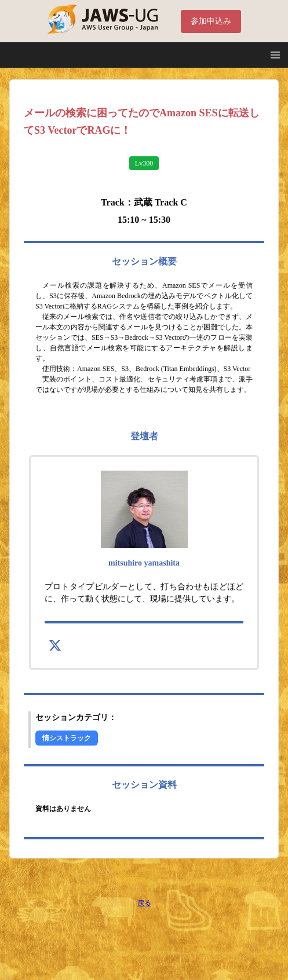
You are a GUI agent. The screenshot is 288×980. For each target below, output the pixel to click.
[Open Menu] (275, 55)
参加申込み (211, 21)
